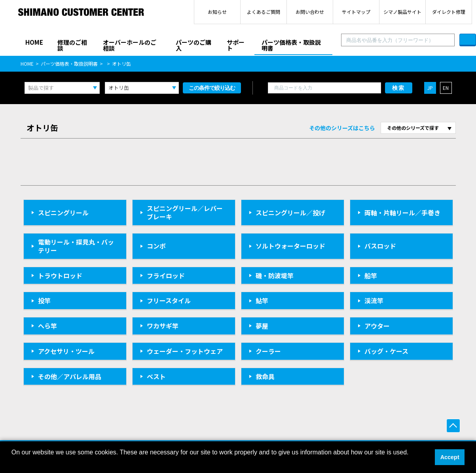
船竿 (371, 275)
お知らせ (217, 12)
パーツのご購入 (193, 45)
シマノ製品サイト (402, 12)
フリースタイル (169, 300)
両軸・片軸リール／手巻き (402, 213)
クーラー (268, 351)
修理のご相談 (72, 45)
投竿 (44, 300)
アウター (377, 326)
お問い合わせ (310, 12)
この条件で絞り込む (212, 88)
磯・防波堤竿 (275, 275)
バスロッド (380, 246)
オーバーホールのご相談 (130, 45)
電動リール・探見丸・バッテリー (76, 246)
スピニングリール (63, 213)
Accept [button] (450, 457)
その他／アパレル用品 (70, 376)
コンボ (156, 246)
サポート (236, 45)
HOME (34, 42)
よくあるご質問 (264, 12)
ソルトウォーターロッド (290, 246)
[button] (13, 463)
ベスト (156, 376)
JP (430, 88)
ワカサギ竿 (163, 326)
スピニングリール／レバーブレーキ (185, 212)
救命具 (265, 376)
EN (446, 88)
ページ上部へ (453, 426)
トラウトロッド (60, 275)
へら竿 (47, 326)
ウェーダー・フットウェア (185, 351)
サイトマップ (356, 12)
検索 (398, 88)
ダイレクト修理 (449, 12)
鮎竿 (262, 300)
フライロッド (166, 275)
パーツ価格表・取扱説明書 (291, 45)
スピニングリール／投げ (290, 213)
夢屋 (262, 326)
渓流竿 (374, 300)
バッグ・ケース (386, 351)
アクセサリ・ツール (66, 351)
